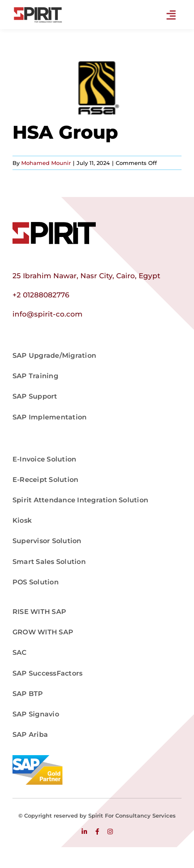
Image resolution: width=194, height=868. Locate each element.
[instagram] (110, 832)
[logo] (54, 225)
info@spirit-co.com (47, 314)
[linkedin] (84, 832)
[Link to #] (171, 15)
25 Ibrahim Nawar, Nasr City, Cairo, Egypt (86, 276)
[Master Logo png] (37, 10)
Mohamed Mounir (46, 163)
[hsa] (97, 88)
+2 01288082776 (41, 295)
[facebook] (97, 832)
